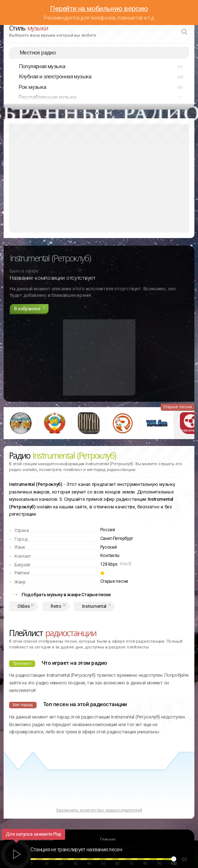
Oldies (24, 606)
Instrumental (94, 606)
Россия (108, 530)
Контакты (110, 556)
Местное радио (38, 53)
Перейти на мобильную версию (99, 9)
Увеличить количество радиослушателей (99, 810)
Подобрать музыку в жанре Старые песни (66, 595)
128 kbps (109, 564)
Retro (56, 606)
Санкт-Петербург (117, 539)
